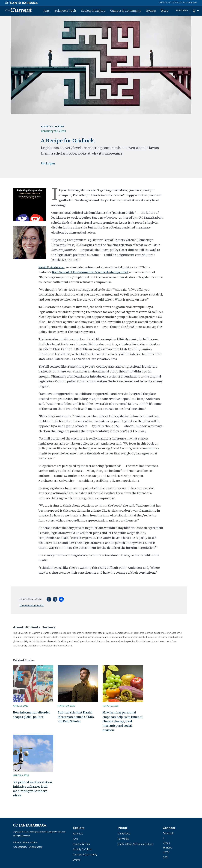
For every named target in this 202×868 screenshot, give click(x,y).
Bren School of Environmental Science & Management (90, 272)
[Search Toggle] (196, 11)
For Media (123, 839)
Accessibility (20, 847)
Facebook (168, 833)
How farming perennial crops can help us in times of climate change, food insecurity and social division (123, 721)
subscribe (182, 11)
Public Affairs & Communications (136, 844)
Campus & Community (126, 11)
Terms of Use (30, 843)
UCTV (166, 852)
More (164, 11)
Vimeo (166, 843)
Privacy (17, 843)
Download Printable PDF (32, 605)
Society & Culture (93, 11)
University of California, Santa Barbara (178, 3)
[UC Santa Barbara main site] (21, 2)
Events (151, 11)
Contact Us (124, 834)
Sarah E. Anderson (51, 267)
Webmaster (36, 847)
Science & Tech (65, 11)
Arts (47, 11)
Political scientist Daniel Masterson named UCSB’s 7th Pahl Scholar (76, 717)
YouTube (168, 848)
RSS (165, 857)
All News (78, 834)
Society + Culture (52, 127)
